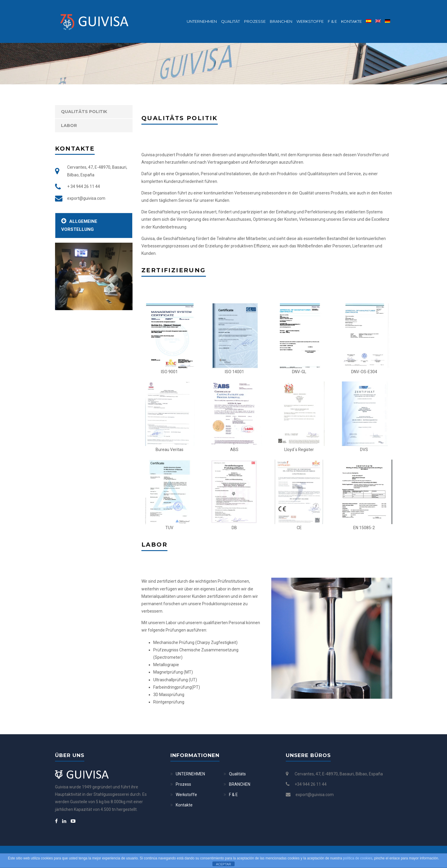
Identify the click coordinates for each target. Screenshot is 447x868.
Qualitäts (237, 774)
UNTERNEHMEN (190, 774)
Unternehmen (202, 21)
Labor (69, 125)
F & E (332, 21)
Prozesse (255, 21)
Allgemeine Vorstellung (79, 225)
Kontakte (351, 21)
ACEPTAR (223, 864)
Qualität (230, 21)
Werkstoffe (310, 21)
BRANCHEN (281, 21)
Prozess (183, 784)
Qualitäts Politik (84, 112)
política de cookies (358, 858)
